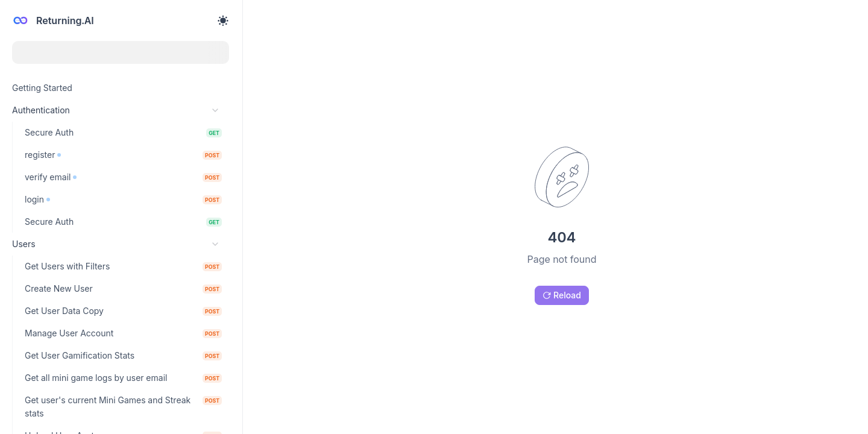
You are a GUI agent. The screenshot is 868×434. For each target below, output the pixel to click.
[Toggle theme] (223, 20)
